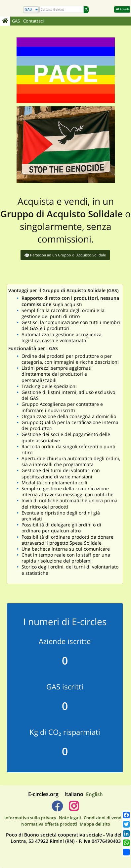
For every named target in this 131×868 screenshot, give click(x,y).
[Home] (5, 21)
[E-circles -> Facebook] (57, 809)
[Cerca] (31, 10)
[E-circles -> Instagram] (74, 809)
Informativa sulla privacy (30, 818)
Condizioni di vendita (105, 818)
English (94, 794)
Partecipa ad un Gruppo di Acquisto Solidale (65, 255)
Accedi (122, 9)
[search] (62, 9)
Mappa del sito (95, 824)
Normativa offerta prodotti (49, 824)
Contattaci (33, 21)
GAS (16, 21)
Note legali (70, 818)
